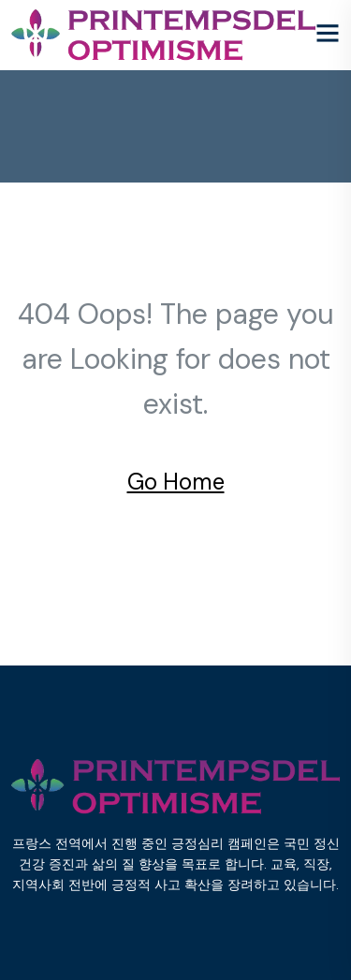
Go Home (176, 482)
